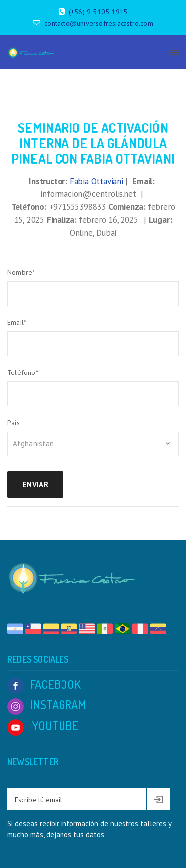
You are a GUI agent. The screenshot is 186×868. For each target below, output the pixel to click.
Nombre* (21, 272)
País (14, 423)
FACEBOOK (44, 684)
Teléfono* (23, 372)
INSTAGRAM (47, 705)
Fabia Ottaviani (96, 181)
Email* (17, 322)
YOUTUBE (43, 725)
